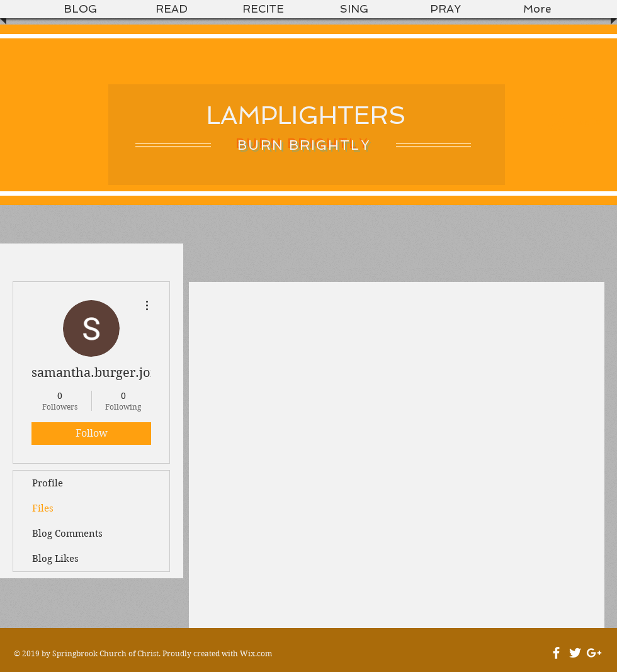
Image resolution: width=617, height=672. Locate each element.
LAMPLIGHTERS (306, 115)
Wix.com (256, 653)
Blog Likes (55, 559)
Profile (48, 483)
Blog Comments (67, 534)
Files (43, 508)
